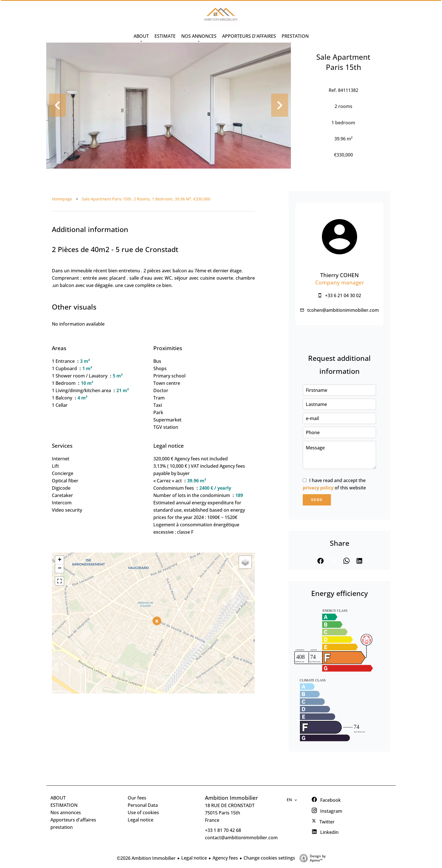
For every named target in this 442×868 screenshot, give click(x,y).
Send (317, 500)
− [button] (60, 569)
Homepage (62, 199)
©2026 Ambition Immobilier (146, 858)
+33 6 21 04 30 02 (343, 295)
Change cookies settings (269, 858)
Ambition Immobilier (231, 798)
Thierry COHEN (340, 275)
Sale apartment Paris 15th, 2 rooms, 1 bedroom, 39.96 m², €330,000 (146, 199)
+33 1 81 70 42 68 (223, 830)
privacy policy (318, 488)
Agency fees (225, 858)
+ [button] (60, 560)
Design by (311, 858)
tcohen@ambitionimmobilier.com (343, 310)
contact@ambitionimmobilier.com (241, 838)
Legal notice (194, 858)
